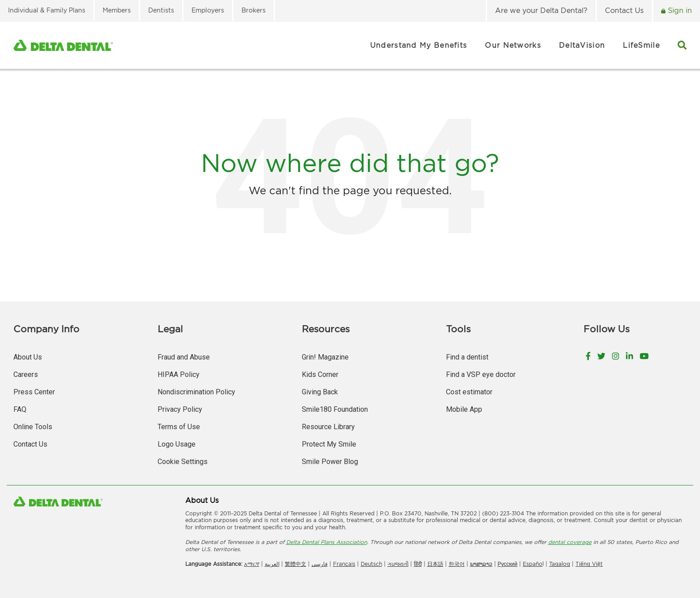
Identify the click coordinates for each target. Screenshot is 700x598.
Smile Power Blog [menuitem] (330, 462)
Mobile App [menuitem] (464, 409)
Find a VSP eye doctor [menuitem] (481, 374)
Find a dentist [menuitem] (467, 357)
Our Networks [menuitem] (513, 45)
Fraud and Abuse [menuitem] (184, 357)
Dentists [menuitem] (161, 10)
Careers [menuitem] (26, 374)
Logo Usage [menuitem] (177, 444)
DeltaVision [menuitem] (582, 45)
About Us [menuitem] (28, 357)
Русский (508, 564)
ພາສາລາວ (481, 564)
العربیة (272, 564)
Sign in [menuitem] (679, 10)
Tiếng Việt (589, 564)
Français (344, 564)
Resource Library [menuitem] (328, 427)
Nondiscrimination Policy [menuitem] (196, 392)
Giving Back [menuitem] (320, 392)
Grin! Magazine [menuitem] (325, 357)
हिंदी (418, 564)
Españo (533, 564)
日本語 (435, 564)
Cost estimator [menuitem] (469, 392)
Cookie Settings (183, 462)
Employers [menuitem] (208, 10)
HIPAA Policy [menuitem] (179, 374)
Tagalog (560, 564)
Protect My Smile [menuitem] (329, 444)
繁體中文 (296, 564)
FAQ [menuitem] (20, 409)
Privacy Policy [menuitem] (180, 409)
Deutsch (371, 564)
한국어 (457, 564)
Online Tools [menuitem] (33, 427)
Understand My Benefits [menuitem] (419, 45)
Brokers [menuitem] (254, 10)
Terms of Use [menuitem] (179, 427)
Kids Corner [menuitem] (320, 374)
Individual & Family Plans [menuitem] (47, 10)
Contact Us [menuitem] (624, 10)
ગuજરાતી (398, 564)
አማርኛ (252, 564)
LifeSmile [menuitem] (641, 45)
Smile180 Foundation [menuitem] (335, 409)
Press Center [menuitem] (34, 392)
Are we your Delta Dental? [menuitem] (541, 10)
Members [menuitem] (117, 10)
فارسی (320, 564)
